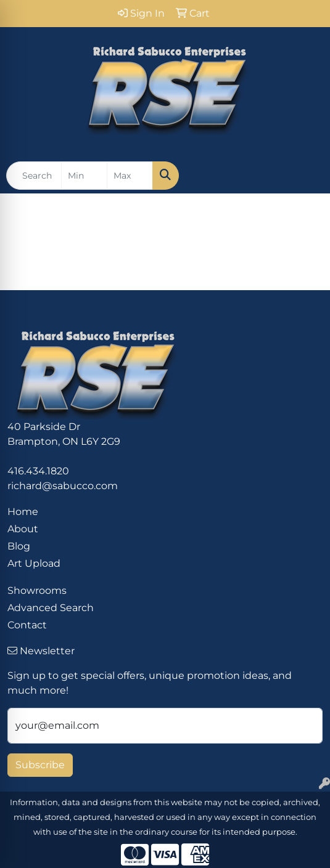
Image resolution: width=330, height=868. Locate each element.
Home (23, 512)
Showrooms (37, 590)
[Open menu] (305, 176)
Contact (27, 625)
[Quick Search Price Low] (84, 176)
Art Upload (34, 563)
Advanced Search (51, 608)
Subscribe (40, 765)
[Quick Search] (34, 176)
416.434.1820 (38, 471)
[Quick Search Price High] (130, 176)
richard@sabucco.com (63, 486)
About (23, 529)
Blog (19, 546)
